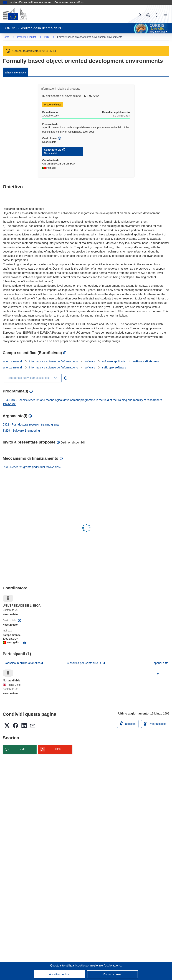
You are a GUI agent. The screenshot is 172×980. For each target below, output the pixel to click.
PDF (58, 749)
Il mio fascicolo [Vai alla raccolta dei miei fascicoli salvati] (155, 724)
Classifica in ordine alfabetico (22, 663)
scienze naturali (13, 361)
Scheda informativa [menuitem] (15, 73)
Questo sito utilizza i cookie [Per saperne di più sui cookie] (68, 966)
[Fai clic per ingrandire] (158, 674)
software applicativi (114, 361)
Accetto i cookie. (60, 974)
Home (6, 37)
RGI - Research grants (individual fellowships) (32, 467)
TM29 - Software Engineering (21, 431)
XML (23, 749)
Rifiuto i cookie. (112, 974)
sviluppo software (114, 367)
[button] (148, 15)
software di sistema (146, 361)
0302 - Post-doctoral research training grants (31, 425)
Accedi (140, 15)
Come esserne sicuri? (69, 2)
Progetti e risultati (27, 37)
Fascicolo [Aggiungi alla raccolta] (128, 723)
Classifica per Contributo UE (85, 663)
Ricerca (157, 15)
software (90, 361)
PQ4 (47, 37)
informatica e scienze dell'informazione (54, 361)
